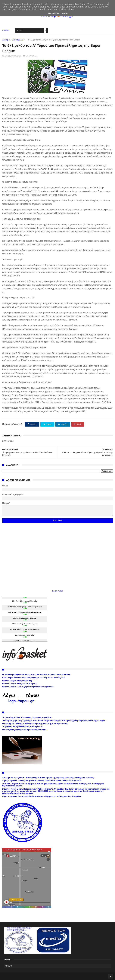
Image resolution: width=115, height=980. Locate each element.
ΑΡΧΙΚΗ (6, 30)
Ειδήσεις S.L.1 (18, 40)
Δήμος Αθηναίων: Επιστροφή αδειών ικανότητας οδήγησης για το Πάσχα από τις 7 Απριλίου (42, 796)
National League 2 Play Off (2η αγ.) (17, 681)
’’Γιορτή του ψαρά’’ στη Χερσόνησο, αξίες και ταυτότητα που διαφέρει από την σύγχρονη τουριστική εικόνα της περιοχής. (54, 721)
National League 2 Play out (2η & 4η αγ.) (19, 684)
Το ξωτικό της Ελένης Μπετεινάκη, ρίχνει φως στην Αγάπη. (27, 717)
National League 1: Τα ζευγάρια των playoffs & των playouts (28, 687)
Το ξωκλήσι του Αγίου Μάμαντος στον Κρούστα (22, 726)
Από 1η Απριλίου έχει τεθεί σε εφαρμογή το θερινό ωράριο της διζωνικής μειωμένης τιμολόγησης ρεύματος (48, 778)
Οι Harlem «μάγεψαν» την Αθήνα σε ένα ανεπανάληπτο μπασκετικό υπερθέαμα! (36, 675)
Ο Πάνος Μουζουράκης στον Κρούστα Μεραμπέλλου (25, 730)
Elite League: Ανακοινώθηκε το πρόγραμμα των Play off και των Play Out (33, 678)
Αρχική (5, 40)
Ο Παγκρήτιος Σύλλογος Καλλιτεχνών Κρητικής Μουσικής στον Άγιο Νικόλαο (35, 724)
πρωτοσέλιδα (58, 591)
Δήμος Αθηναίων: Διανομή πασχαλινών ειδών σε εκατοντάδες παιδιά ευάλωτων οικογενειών (42, 781)
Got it (65, 13)
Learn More (54, 13)
